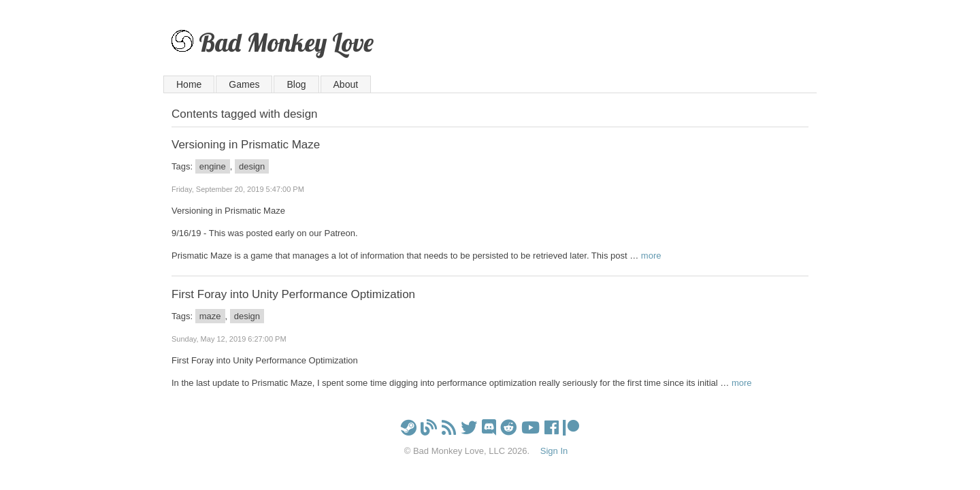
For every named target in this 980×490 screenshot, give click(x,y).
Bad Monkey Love (286, 42)
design (252, 166)
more (651, 256)
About (346, 84)
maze (210, 316)
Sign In (554, 451)
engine (213, 166)
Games (244, 84)
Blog (296, 84)
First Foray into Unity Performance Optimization (293, 294)
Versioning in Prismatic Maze (246, 145)
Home (189, 84)
